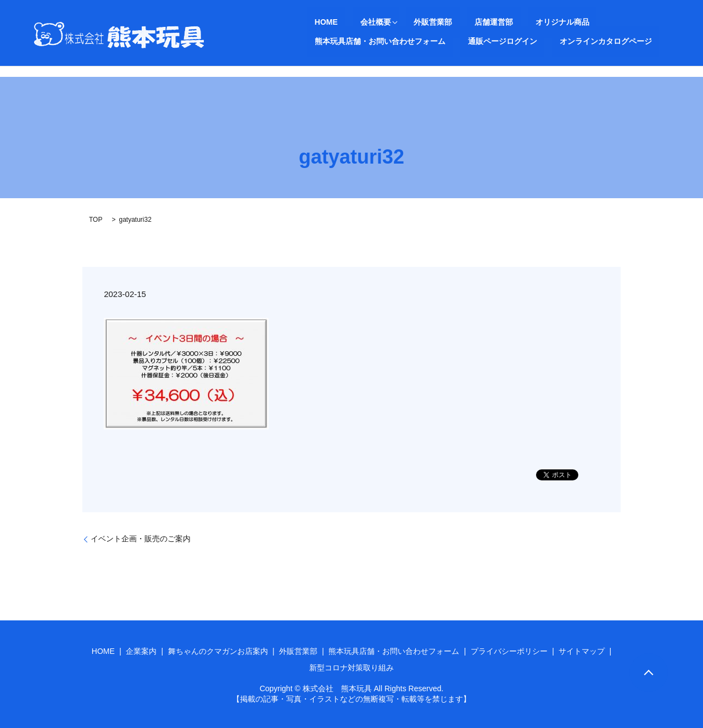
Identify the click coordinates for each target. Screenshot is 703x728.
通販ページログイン (342, 41)
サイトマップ (582, 651)
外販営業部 (403, 22)
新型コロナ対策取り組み (351, 668)
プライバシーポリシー (509, 651)
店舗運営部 (449, 22)
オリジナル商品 (503, 22)
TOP (96, 220)
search (492, 41)
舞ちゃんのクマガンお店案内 (218, 651)
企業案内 (141, 651)
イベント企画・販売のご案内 (141, 539)
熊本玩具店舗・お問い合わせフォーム (603, 22)
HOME (319, 22)
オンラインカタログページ (430, 41)
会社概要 (353, 22)
